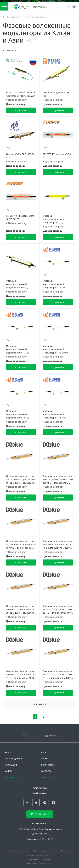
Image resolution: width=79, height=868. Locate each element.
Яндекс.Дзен (53, 801)
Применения (12, 764)
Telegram (36, 801)
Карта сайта (47, 858)
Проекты (46, 757)
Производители (13, 757)
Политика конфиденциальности (45, 849)
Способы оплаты (34, 858)
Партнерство (48, 776)
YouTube (45, 801)
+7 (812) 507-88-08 (39, 787)
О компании (48, 764)
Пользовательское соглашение (19, 849)
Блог (44, 751)
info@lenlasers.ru (39, 792)
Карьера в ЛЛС (12, 776)
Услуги (9, 770)
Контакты (46, 770)
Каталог (9, 751)
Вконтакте (27, 801)
